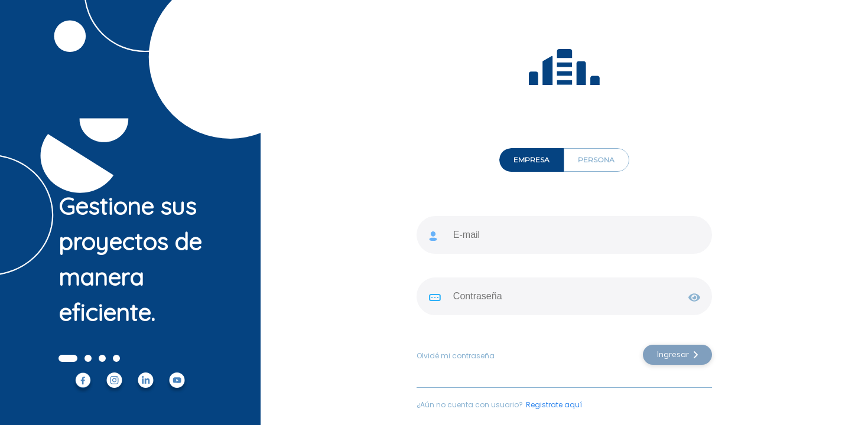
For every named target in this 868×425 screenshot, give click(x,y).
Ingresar (677, 354)
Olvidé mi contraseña (456, 356)
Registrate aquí (554, 405)
